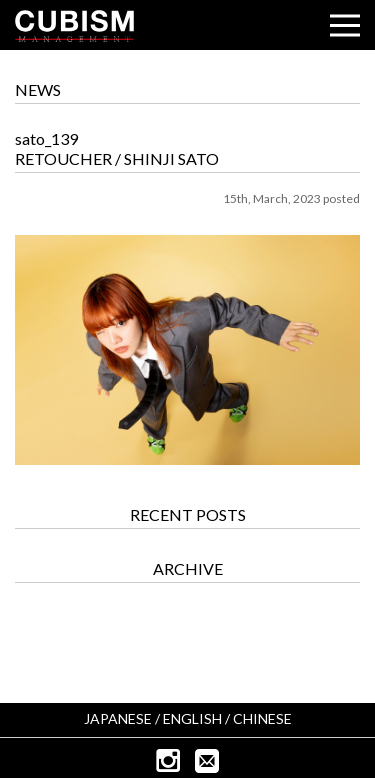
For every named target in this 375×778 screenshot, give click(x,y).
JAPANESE (118, 718)
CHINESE (262, 718)
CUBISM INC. (75, 26)
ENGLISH (192, 718)
